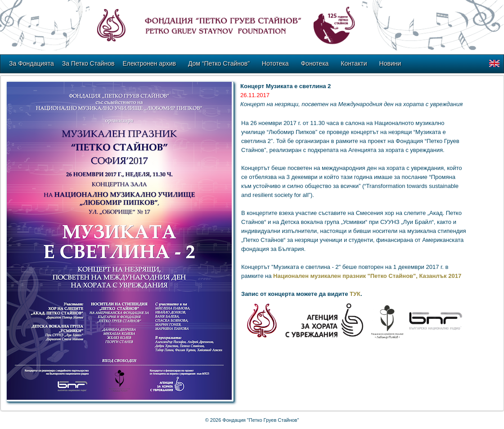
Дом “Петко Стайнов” (219, 63)
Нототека (275, 63)
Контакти (354, 63)
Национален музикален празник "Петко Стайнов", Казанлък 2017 (367, 276)
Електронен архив (149, 63)
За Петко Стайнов (88, 63)
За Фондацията (31, 63)
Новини (390, 63)
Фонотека (315, 63)
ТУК (355, 294)
